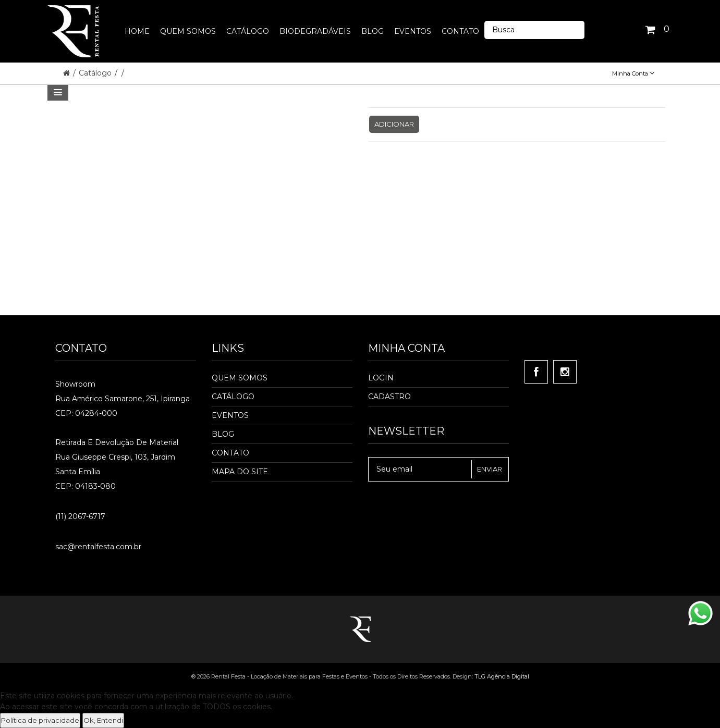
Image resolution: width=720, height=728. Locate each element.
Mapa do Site (240, 472)
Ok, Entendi (103, 720)
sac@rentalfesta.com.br (98, 547)
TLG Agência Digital (502, 676)
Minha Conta (633, 73)
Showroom (75, 384)
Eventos (230, 415)
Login (381, 378)
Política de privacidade (40, 720)
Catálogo (96, 73)
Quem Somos (240, 378)
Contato (230, 453)
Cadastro (389, 397)
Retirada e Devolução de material (117, 442)
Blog (223, 434)
